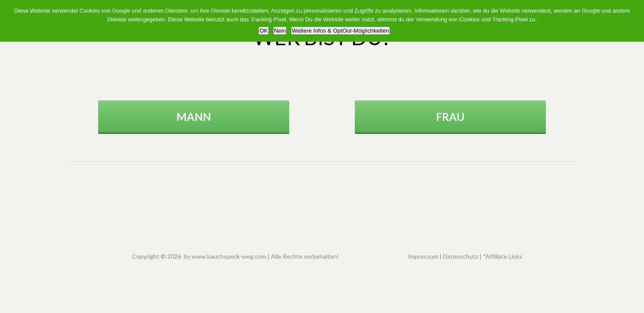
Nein (280, 31)
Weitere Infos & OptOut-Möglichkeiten (340, 31)
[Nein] (633, 21)
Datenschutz (461, 256)
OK (263, 31)
